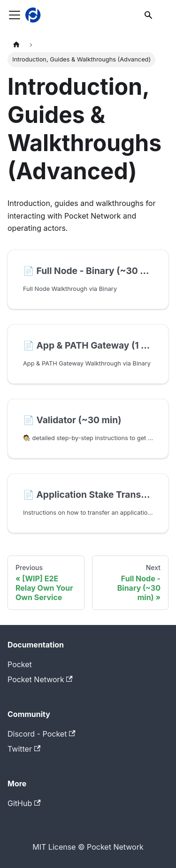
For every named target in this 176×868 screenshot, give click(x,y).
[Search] (149, 15)
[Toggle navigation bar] (15, 15)
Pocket (20, 664)
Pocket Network (40, 679)
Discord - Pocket (42, 734)
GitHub (24, 803)
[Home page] (16, 45)
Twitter (24, 749)
